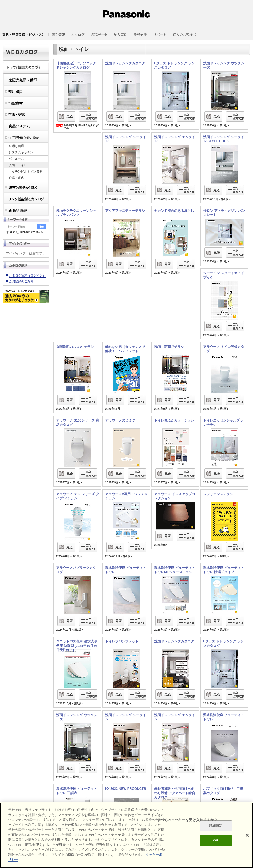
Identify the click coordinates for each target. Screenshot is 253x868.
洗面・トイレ (18, 165)
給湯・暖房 (16, 178)
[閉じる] (247, 835)
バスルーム (16, 159)
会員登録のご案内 (21, 281)
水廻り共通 (16, 146)
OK (216, 840)
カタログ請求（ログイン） (27, 275)
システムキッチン (21, 152)
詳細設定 (216, 826)
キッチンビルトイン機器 (26, 172)
